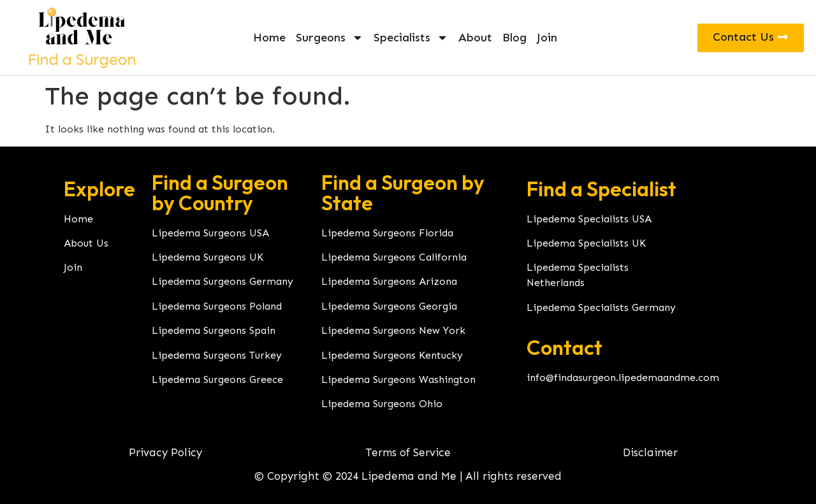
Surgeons (330, 38)
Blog (514, 38)
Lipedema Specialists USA (589, 219)
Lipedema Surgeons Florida (387, 233)
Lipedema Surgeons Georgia (389, 306)
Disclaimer (650, 452)
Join (547, 38)
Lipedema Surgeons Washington (398, 379)
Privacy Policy (165, 452)
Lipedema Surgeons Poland (217, 306)
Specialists (411, 38)
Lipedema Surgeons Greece (217, 379)
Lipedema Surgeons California (394, 257)
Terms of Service (408, 452)
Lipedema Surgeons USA (210, 233)
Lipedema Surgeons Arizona (389, 281)
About (475, 38)
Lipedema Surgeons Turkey (217, 355)
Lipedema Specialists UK (586, 243)
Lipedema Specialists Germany (601, 307)
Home (269, 38)
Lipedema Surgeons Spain (214, 330)
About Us (86, 243)
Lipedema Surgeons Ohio (382, 404)
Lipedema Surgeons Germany (222, 281)
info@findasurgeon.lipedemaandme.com (623, 378)
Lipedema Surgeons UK (208, 257)
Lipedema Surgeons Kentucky (392, 355)
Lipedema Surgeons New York (393, 330)
